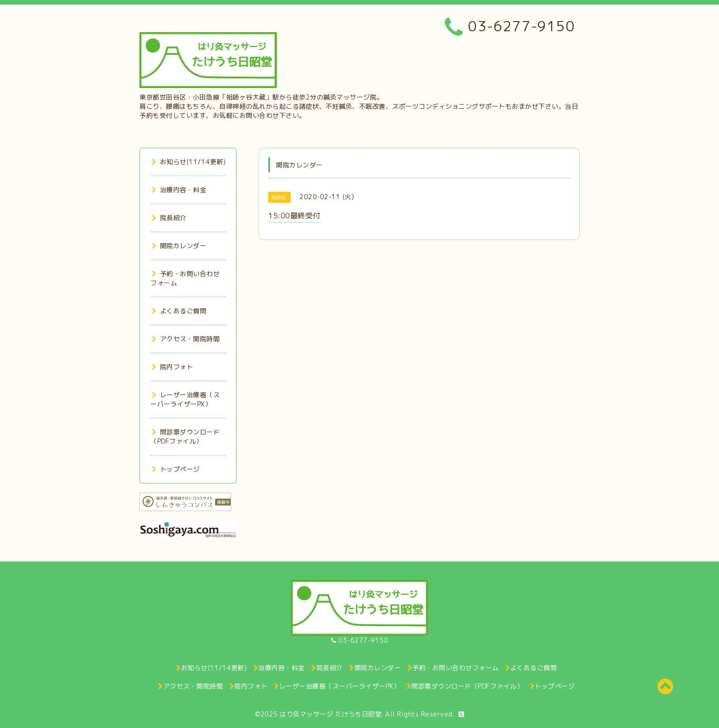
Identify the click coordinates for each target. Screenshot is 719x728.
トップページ (176, 469)
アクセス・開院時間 (186, 339)
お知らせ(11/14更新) (189, 162)
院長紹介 (169, 218)
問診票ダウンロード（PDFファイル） (185, 436)
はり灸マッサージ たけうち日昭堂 (331, 714)
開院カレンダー (179, 246)
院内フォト (172, 367)
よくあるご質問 (179, 311)
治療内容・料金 (179, 190)
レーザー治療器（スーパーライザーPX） (185, 399)
